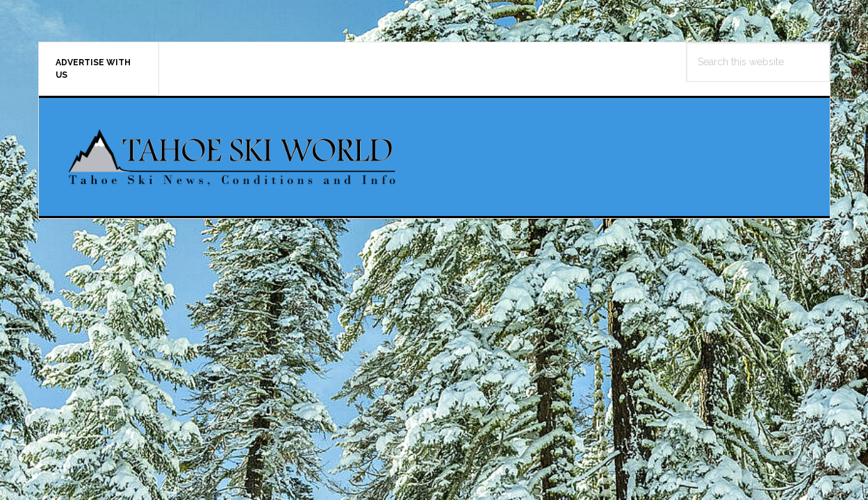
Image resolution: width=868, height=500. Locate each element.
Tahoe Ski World (234, 157)
